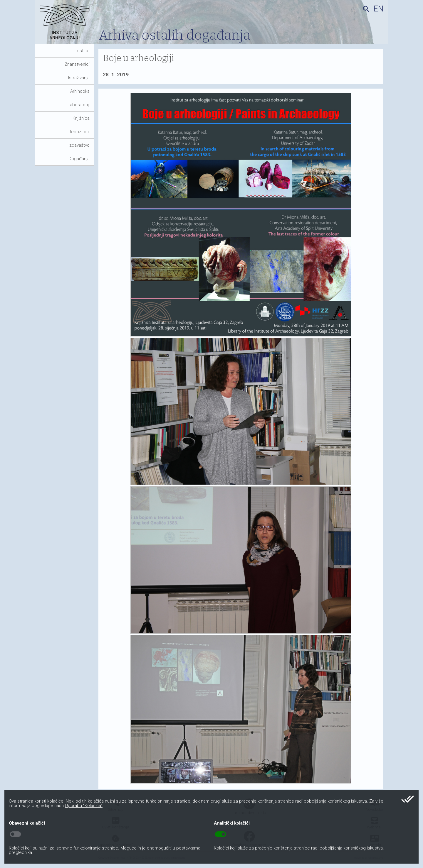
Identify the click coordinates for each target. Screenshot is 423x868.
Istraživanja (79, 78)
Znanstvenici (77, 64)
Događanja (79, 159)
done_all (408, 799)
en (378, 9)
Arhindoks (80, 91)
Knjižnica (81, 118)
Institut (83, 51)
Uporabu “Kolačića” (84, 806)
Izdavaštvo (79, 145)
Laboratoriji (79, 105)
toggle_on (220, 834)
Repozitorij (79, 132)
